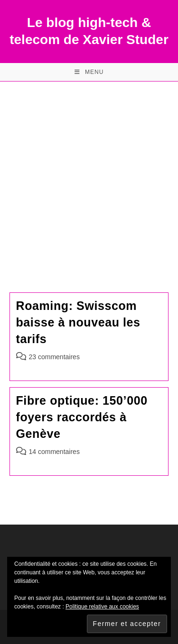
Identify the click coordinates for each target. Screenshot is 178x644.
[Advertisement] (89, 175)
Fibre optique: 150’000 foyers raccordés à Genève (82, 417)
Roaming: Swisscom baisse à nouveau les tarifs (78, 322)
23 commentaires (54, 357)
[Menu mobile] (89, 72)
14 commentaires (54, 452)
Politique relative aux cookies (102, 607)
